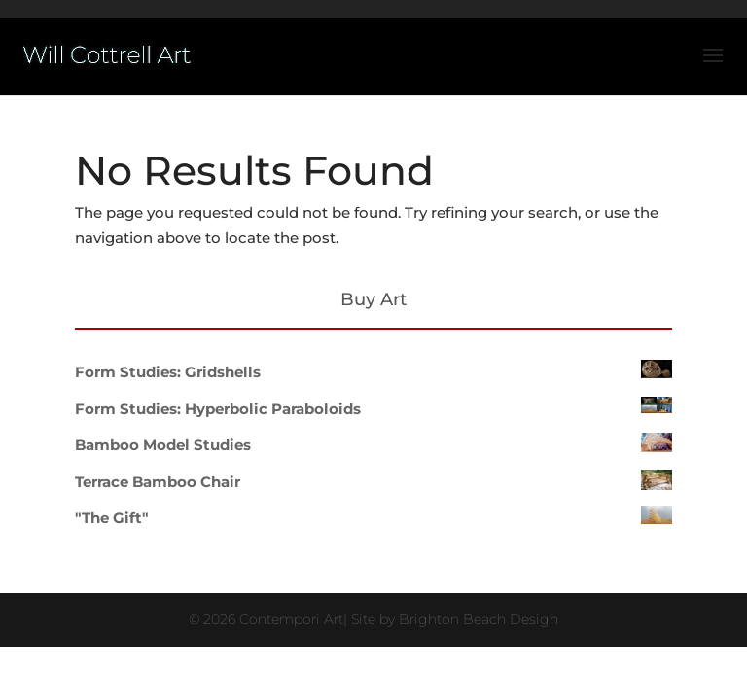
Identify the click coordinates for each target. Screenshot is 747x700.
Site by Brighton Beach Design (455, 619)
